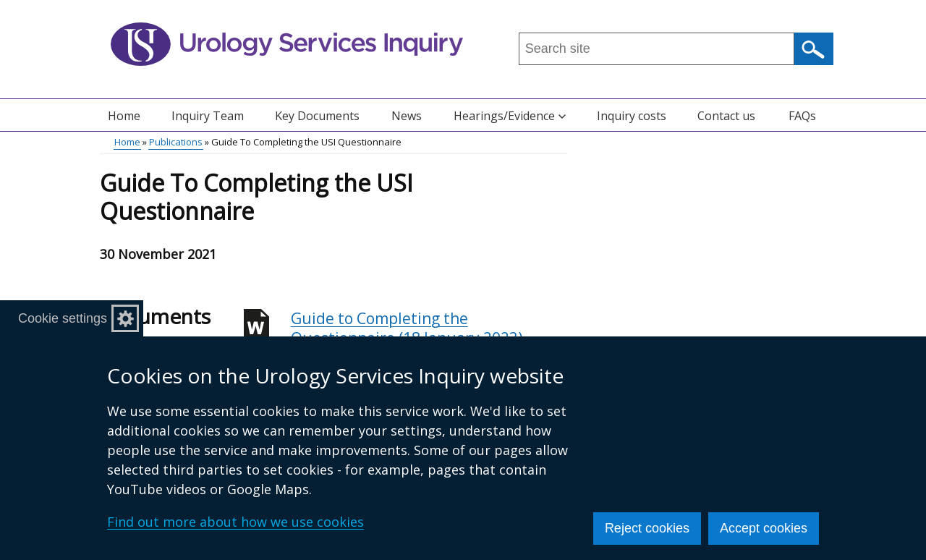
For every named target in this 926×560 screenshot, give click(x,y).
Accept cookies (764, 528)
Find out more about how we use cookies (235, 522)
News (407, 116)
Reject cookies (647, 528)
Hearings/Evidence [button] (510, 116)
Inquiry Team (208, 116)
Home (124, 116)
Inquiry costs (632, 116)
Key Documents (317, 116)
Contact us (726, 116)
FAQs (802, 116)
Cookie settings (63, 318)
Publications (176, 142)
